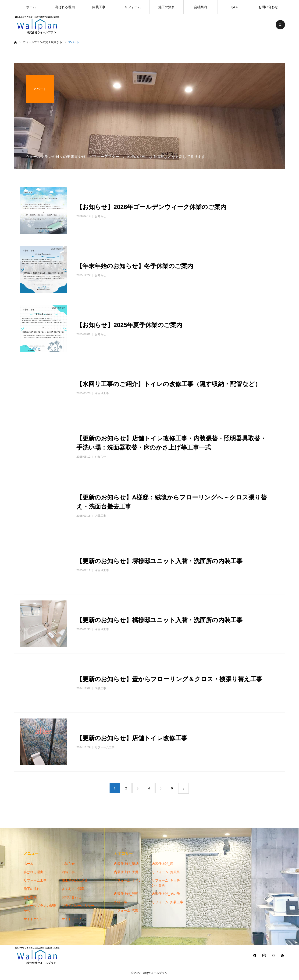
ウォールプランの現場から (40, 908)
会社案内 (200, 7)
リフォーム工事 (35, 880)
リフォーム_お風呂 (166, 872)
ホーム (31, 7)
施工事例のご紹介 (75, 880)
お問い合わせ (268, 7)
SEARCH (280, 25)
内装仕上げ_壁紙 (126, 864)
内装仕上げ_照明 (126, 894)
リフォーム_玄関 (126, 910)
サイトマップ (71, 919)
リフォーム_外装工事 (167, 902)
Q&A (234, 7)
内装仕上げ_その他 (166, 894)
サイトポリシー (35, 919)
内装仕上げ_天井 (126, 872)
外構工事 (121, 902)
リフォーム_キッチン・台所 (166, 883)
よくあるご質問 (73, 889)
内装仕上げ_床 (163, 864)
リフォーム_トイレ (128, 880)
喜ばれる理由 (65, 7)
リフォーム (133, 7)
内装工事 (99, 7)
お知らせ (68, 864)
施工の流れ (167, 7)
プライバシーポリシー (78, 906)
